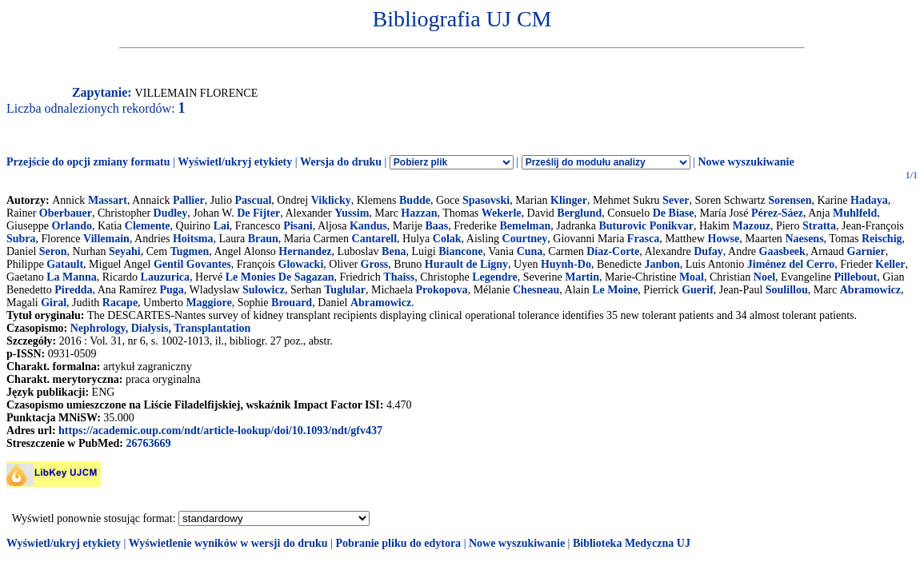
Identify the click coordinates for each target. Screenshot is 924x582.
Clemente (148, 226)
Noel (764, 277)
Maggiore (208, 303)
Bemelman (525, 226)
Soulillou (787, 290)
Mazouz (751, 226)
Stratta (819, 226)
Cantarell (375, 239)
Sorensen (790, 200)
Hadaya (869, 200)
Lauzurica (165, 277)
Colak (447, 239)
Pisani (298, 226)
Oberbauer (66, 213)
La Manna (72, 277)
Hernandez (305, 251)
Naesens (804, 239)
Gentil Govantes (192, 264)
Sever (676, 200)
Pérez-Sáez (777, 213)
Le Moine (615, 290)
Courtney (525, 239)
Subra (21, 239)
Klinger (569, 200)
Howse (724, 239)
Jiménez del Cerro (791, 264)
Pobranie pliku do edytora (398, 543)
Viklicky (331, 200)
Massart (108, 200)
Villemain (106, 239)
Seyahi (125, 251)
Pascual (253, 200)
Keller (890, 264)
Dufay (708, 251)
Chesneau (536, 290)
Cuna (530, 251)
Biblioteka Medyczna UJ (632, 543)
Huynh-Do (566, 264)
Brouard (292, 303)
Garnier (866, 251)
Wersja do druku (341, 162)
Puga (171, 290)
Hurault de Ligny (466, 264)
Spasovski (486, 200)
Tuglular (345, 290)
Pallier (189, 200)
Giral (54, 303)
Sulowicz (264, 290)
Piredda (73, 290)
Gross (375, 264)
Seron (53, 251)
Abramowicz (870, 290)
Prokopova (442, 290)
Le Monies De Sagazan (280, 277)
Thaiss (399, 277)
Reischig (882, 239)
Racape (120, 303)
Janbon (662, 264)
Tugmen (190, 251)
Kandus (368, 226)
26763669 (148, 443)
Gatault (65, 264)
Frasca (643, 239)
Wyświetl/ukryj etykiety (235, 162)
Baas (437, 226)
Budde (415, 200)
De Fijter (258, 213)
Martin (582, 277)
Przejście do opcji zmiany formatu (88, 162)
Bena (394, 251)
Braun (263, 239)
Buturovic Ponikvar (646, 226)
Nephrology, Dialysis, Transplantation (161, 328)
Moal (692, 277)
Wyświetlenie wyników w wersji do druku (228, 543)
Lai (222, 226)
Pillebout (856, 277)
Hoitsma (193, 239)
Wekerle (502, 213)
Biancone (460, 251)
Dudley (171, 213)
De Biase (674, 213)
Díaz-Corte (613, 251)
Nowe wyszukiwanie (746, 162)
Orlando (72, 226)
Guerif (698, 290)
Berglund (579, 213)
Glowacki (301, 264)
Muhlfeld (855, 213)
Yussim (352, 213)
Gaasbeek (782, 251)
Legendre (495, 277)
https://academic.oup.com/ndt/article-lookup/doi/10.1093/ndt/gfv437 (220, 431)
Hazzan (419, 213)
